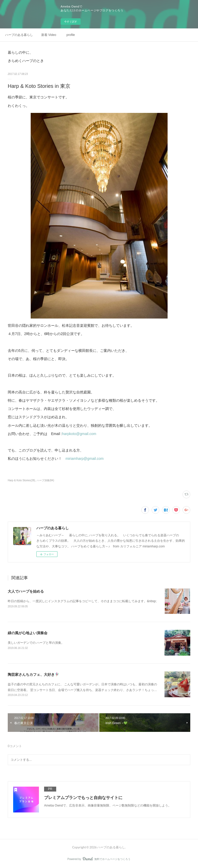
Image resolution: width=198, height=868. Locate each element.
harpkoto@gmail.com (79, 434)
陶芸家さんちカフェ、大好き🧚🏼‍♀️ (33, 675)
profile (71, 35)
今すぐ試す (71, 22)
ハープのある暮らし (19, 35)
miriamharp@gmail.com (85, 459)
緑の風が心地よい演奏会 (28, 633)
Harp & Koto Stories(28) (21, 480)
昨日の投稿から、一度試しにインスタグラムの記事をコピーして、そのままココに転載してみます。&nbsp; (82, 601)
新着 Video (49, 35)
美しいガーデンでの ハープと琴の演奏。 (36, 643)
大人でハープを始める (26, 591)
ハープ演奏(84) (45, 480)
